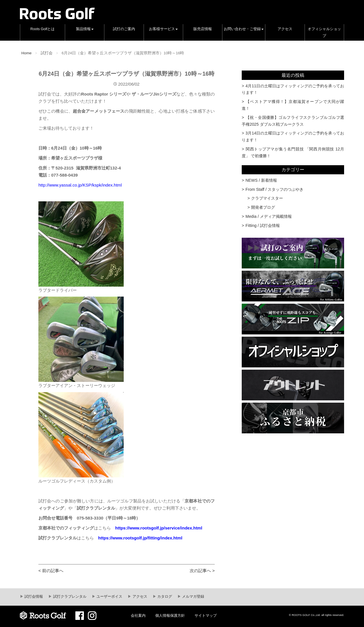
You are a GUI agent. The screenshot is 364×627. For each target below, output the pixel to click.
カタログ (164, 597)
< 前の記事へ (51, 571)
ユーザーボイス (109, 597)
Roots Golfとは (43, 29)
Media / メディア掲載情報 (269, 216)
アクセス (285, 29)
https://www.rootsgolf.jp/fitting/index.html (140, 538)
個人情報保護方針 (170, 616)
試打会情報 (33, 597)
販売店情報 (203, 29)
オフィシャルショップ (324, 32)
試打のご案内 (124, 29)
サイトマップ (206, 616)
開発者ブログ (263, 207)
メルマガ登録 (193, 597)
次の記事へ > (202, 571)
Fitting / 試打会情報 (263, 225)
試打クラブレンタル (69, 597)
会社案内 (138, 616)
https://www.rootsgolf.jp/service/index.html (159, 528)
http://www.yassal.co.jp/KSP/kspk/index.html (80, 185)
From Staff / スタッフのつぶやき (274, 189)
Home (26, 53)
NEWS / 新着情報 (261, 180)
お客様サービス (163, 29)
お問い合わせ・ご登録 (244, 29)
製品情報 (85, 29)
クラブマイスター (267, 198)
